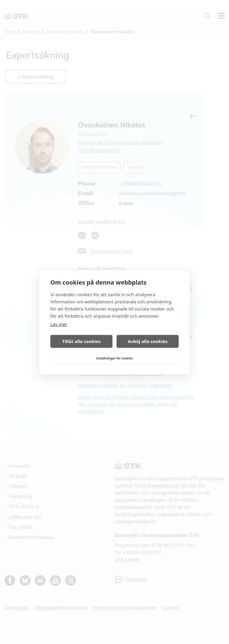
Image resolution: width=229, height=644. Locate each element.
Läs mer (59, 324)
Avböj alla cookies (148, 341)
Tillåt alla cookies (81, 341)
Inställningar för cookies (114, 358)
